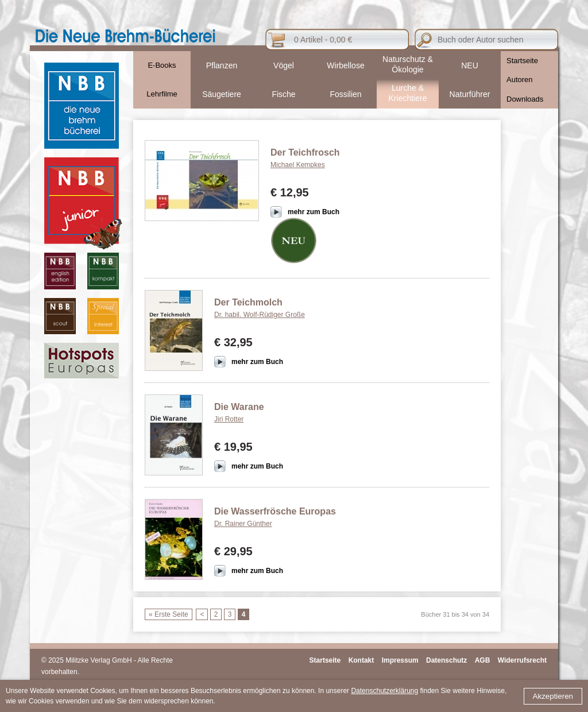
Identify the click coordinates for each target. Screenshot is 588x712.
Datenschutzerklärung (384, 691)
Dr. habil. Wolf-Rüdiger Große (260, 315)
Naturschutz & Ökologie (408, 64)
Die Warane (239, 407)
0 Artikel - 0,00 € (323, 40)
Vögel (284, 65)
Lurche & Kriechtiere (408, 93)
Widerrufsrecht (522, 660)
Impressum (400, 660)
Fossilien (345, 94)
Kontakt (361, 660)
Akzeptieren (553, 696)
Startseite (522, 61)
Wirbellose (345, 65)
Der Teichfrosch (305, 152)
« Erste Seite (169, 614)
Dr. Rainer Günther (243, 524)
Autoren (520, 80)
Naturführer (470, 94)
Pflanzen (222, 65)
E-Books (162, 65)
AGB (483, 660)
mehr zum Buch (314, 212)
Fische (283, 94)
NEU (470, 65)
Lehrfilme (162, 94)
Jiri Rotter (229, 419)
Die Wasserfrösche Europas (275, 511)
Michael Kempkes (298, 165)
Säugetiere (222, 94)
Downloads (525, 99)
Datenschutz (446, 660)
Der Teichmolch (248, 302)
